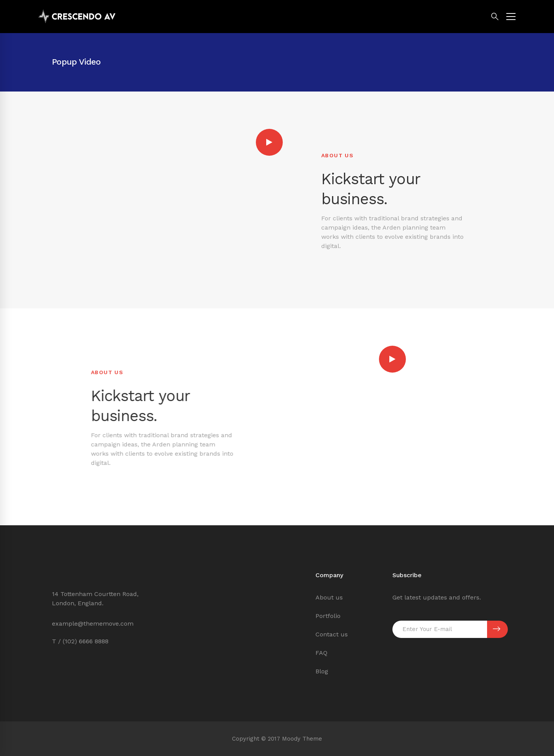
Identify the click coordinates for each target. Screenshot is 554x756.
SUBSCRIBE (496, 629)
